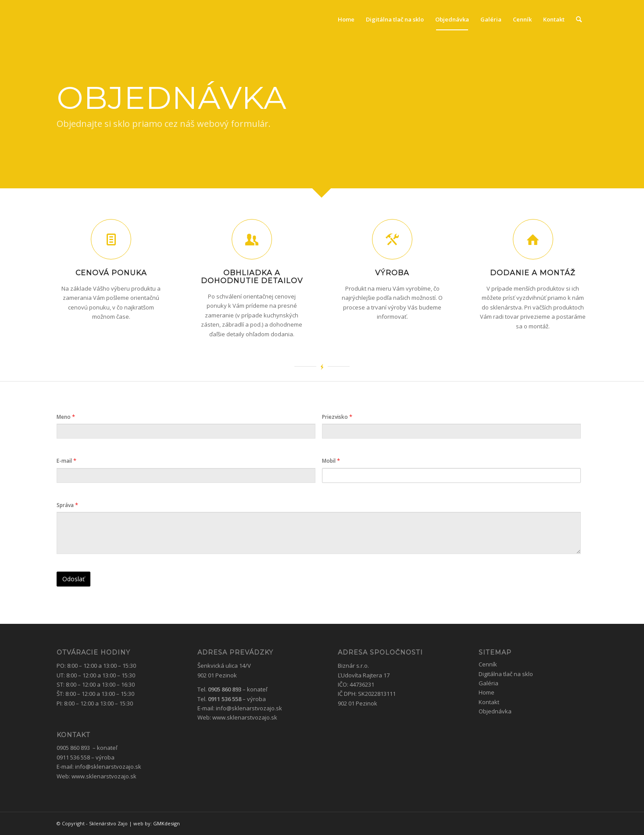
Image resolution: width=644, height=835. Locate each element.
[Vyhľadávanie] (579, 19)
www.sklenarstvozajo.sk (104, 776)
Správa (67, 505)
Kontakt (489, 702)
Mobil (331, 461)
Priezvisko (337, 417)
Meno (66, 417)
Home (487, 692)
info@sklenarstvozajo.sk (108, 767)
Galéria (488, 683)
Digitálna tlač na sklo (506, 674)
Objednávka (495, 711)
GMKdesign (166, 823)
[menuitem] (346, 19)
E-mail (66, 461)
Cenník (488, 664)
